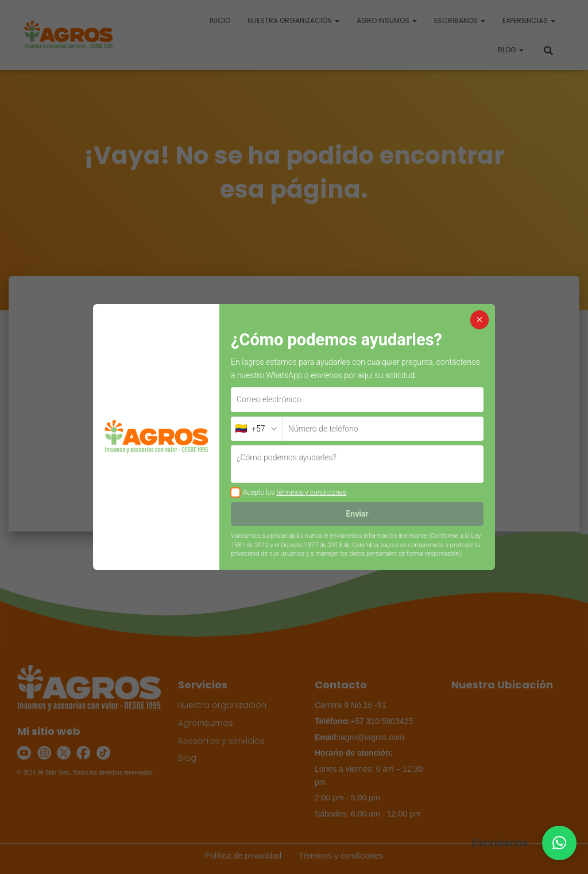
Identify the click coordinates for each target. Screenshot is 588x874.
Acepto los (295, 492)
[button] (559, 843)
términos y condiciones (311, 492)
